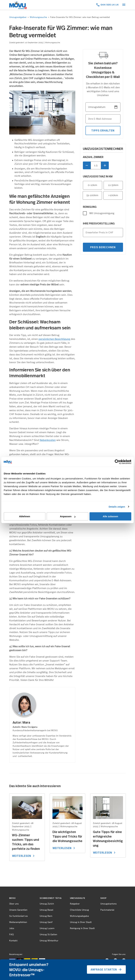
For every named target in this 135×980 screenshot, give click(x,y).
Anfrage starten (106, 969)
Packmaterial (107, 910)
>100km (113, 195)
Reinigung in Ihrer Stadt (82, 928)
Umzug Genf (46, 922)
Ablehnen (25, 516)
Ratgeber (75, 904)
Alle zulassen (110, 516)
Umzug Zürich (47, 904)
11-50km (113, 185)
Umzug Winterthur (49, 941)
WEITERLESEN (24, 856)
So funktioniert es (18, 916)
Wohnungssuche (38, 17)
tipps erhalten (103, 130)
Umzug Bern (46, 916)
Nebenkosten (48, 440)
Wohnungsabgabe (79, 916)
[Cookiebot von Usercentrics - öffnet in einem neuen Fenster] (117, 462)
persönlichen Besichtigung (55, 339)
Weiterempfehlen (18, 922)
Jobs (12, 928)
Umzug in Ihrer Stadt (81, 922)
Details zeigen (117, 507)
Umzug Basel (46, 910)
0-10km (93, 185)
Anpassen (68, 516)
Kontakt (13, 941)
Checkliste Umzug (79, 910)
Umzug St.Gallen (48, 935)
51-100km (92, 195)
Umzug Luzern (47, 928)
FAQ (11, 935)
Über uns (14, 904)
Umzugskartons (108, 904)
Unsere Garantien (18, 910)
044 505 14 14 (110, 5)
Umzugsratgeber (18, 17)
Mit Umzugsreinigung (102, 213)
